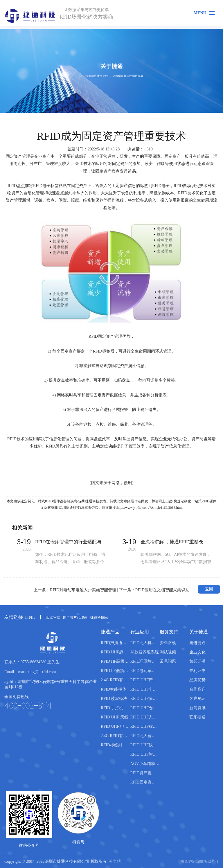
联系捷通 (197, 717)
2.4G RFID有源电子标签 (115, 736)
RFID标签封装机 (115, 745)
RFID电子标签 (46, 186)
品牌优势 (197, 680)
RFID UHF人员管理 (145, 717)
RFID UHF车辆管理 (145, 689)
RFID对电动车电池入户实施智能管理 (83, 590)
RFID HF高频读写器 (115, 661)
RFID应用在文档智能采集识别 (162, 590)
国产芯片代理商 (75, 617)
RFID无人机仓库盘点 (145, 643)
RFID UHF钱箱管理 (145, 745)
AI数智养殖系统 (145, 652)
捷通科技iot (99, 617)
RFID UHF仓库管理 (145, 708)
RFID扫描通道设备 (115, 643)
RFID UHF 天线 (115, 717)
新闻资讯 (197, 708)
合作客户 (197, 689)
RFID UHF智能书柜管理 (145, 754)
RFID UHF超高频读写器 (115, 652)
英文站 (115, 861)
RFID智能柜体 (114, 689)
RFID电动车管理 (145, 671)
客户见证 (197, 699)
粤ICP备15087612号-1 (200, 861)
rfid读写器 (52, 617)
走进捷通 (197, 643)
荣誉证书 (197, 661)
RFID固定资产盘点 (145, 782)
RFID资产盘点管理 (145, 773)
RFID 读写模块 (114, 699)
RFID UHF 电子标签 (115, 726)
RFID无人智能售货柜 (145, 736)
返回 (209, 589)
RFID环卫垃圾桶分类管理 (145, 661)
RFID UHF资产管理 (145, 699)
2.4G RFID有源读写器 (115, 680)
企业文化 (197, 652)
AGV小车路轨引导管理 (145, 764)
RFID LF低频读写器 (115, 671)
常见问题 (168, 661)
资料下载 (168, 643)
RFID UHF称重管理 (145, 726)
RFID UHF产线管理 (145, 680)
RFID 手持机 (112, 708)
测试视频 (168, 652)
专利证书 (197, 671)
